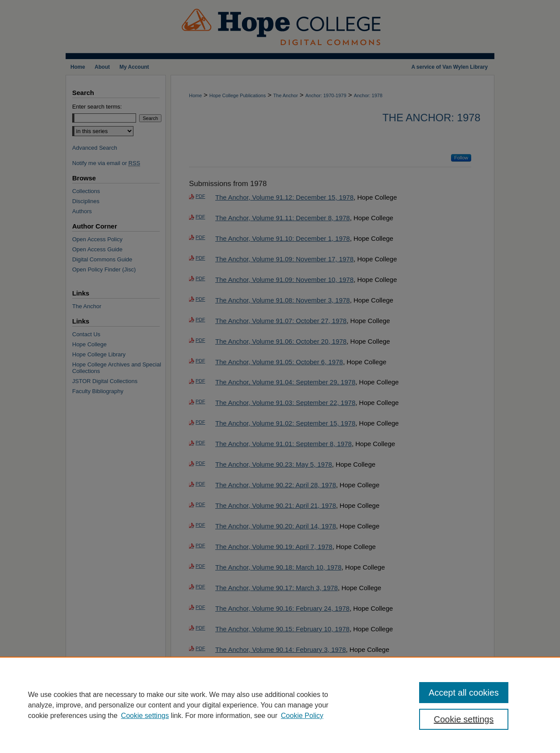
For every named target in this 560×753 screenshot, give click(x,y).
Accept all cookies (464, 693)
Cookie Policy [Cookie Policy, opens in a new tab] (302, 716)
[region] (280, 705)
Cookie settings (145, 716)
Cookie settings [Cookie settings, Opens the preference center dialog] (464, 719)
